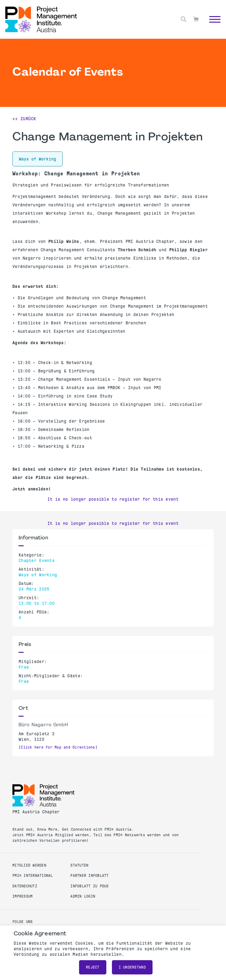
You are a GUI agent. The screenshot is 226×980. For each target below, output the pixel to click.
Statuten (79, 865)
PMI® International (33, 876)
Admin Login (83, 896)
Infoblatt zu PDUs (89, 886)
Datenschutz (25, 886)
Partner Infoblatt (89, 876)
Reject (93, 967)
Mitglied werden (29, 865)
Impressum (22, 896)
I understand (132, 967)
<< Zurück (24, 119)
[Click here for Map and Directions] (58, 747)
